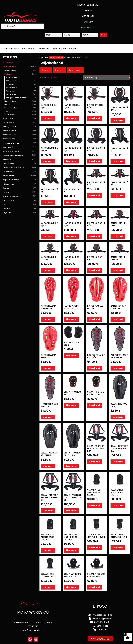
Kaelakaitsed (21, 81)
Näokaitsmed (21, 78)
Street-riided (20, 115)
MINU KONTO (88, 27)
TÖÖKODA (88, 22)
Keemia (19, 188)
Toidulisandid (44, 49)
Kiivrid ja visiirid (20, 101)
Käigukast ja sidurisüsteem (19, 155)
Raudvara (19, 204)
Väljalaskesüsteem (19, 180)
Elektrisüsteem (19, 163)
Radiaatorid (19, 147)
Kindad (20, 105)
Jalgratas (19, 213)
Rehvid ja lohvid (19, 131)
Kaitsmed (20, 74)
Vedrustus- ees (19, 135)
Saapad (20, 111)
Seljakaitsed (21, 94)
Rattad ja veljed (19, 127)
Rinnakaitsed (21, 91)
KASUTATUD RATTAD (88, 5)
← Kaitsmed (8, 62)
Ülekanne (19, 159)
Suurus (59, 70)
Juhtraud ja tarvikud (19, 143)
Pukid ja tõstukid (19, 200)
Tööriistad (19, 209)
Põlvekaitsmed (21, 88)
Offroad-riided (20, 71)
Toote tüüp (75, 70)
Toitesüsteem (19, 172)
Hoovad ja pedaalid (19, 151)
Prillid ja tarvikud (20, 108)
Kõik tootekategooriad (64, 49)
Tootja (46, 70)
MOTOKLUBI (88, 16)
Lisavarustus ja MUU (19, 196)
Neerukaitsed (21, 84)
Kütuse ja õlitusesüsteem (19, 168)
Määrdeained (19, 184)
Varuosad (28, 49)
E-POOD (88, 10)
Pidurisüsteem (19, 176)
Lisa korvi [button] (48, 118)
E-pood (43, 57)
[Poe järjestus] (107, 78)
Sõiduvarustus (11, 49)
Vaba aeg (19, 192)
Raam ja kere (19, 123)
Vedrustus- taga (19, 139)
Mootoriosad (19, 118)
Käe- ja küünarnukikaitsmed (21, 98)
